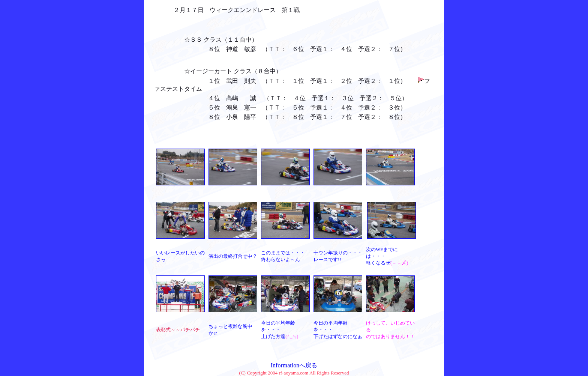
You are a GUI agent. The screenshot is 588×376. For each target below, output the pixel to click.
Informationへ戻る (294, 365)
